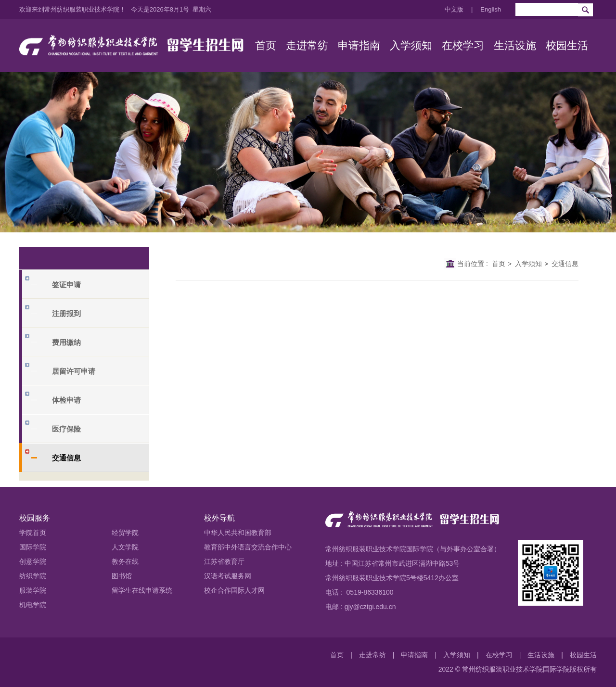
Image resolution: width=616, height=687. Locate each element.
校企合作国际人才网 (234, 590)
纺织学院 (33, 576)
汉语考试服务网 (228, 576)
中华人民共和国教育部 (238, 533)
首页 (499, 264)
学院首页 (33, 533)
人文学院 (125, 547)
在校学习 (499, 655)
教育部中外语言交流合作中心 (248, 547)
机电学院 (33, 605)
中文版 (454, 9)
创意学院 (33, 561)
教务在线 (125, 561)
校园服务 (35, 518)
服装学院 (33, 590)
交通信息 (565, 264)
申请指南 (414, 655)
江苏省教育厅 (224, 561)
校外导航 (219, 518)
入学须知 (528, 264)
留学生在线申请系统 (142, 590)
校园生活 (583, 655)
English (491, 9)
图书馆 (122, 576)
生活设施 (541, 655)
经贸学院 (125, 533)
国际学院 (33, 547)
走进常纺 (372, 655)
